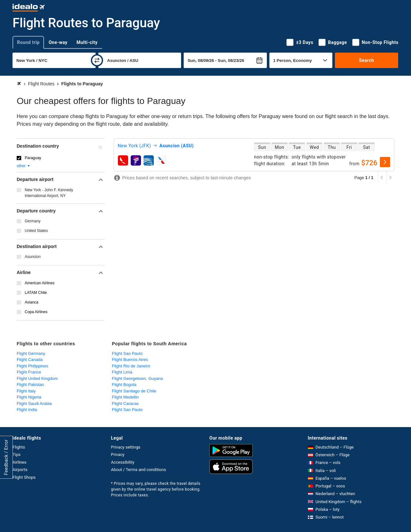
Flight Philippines (32, 366)
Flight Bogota (124, 385)
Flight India (27, 410)
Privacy (118, 455)
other (24, 166)
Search (367, 60)
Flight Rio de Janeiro (131, 366)
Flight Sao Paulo (127, 353)
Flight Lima (122, 372)
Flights (19, 447)
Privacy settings (126, 447)
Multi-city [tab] (87, 42)
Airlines (19, 462)
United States (36, 231)
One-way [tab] (58, 42)
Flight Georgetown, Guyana (138, 378)
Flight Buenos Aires (130, 360)
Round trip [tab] (28, 42)
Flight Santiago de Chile (134, 391)
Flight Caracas (126, 403)
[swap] (97, 60)
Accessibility (123, 462)
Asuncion (33, 257)
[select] (385, 162)
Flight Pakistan (30, 385)
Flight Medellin (126, 397)
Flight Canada (30, 360)
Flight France (29, 372)
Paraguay (33, 158)
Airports (20, 470)
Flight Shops (24, 477)
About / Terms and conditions (139, 470)
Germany (33, 221)
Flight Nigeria (29, 397)
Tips (17, 455)
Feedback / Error (6, 457)
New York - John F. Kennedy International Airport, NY (49, 193)
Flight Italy (26, 391)
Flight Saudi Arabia (34, 403)
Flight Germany (31, 353)
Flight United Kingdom (37, 378)
